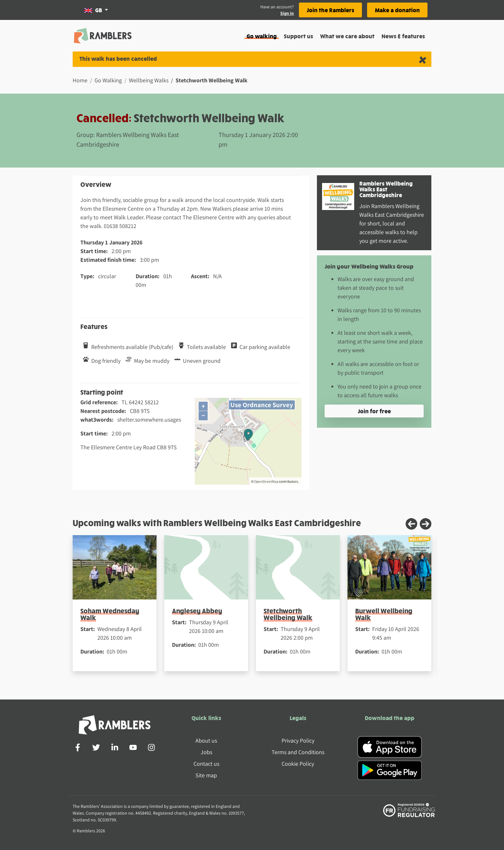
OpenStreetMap (266, 481)
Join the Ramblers (330, 10)
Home (80, 80)
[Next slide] (426, 524)
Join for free (374, 411)
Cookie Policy (298, 764)
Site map (206, 775)
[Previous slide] (411, 524)
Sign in (287, 13)
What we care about (347, 36)
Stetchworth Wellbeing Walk (288, 614)
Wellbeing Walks (149, 80)
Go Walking (108, 80)
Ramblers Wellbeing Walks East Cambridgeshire (386, 189)
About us (206, 740)
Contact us (206, 764)
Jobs (206, 752)
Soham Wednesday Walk (110, 614)
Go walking (262, 36)
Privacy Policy (298, 740)
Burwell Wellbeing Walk (384, 614)
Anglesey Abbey (197, 611)
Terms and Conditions (298, 752)
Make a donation (397, 10)
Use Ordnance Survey (262, 405)
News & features (403, 36)
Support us (298, 36)
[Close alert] (423, 59)
